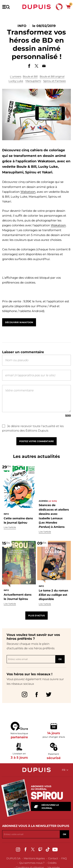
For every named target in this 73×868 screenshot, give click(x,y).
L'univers (16, 76)
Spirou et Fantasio (55, 81)
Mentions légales (34, 858)
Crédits (52, 863)
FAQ (64, 858)
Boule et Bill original (52, 76)
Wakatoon (28, 192)
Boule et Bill (30, 76)
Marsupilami (33, 81)
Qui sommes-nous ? (32, 863)
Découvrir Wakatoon (19, 324)
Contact (53, 858)
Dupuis (37, 7)
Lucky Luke (16, 81)
